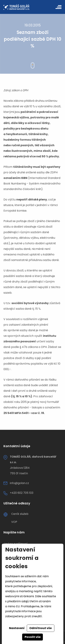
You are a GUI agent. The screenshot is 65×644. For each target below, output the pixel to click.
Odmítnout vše (40, 628)
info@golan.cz (19, 483)
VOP (14, 522)
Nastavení (17, 628)
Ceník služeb (20, 514)
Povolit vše (33, 637)
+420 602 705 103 (22, 493)
